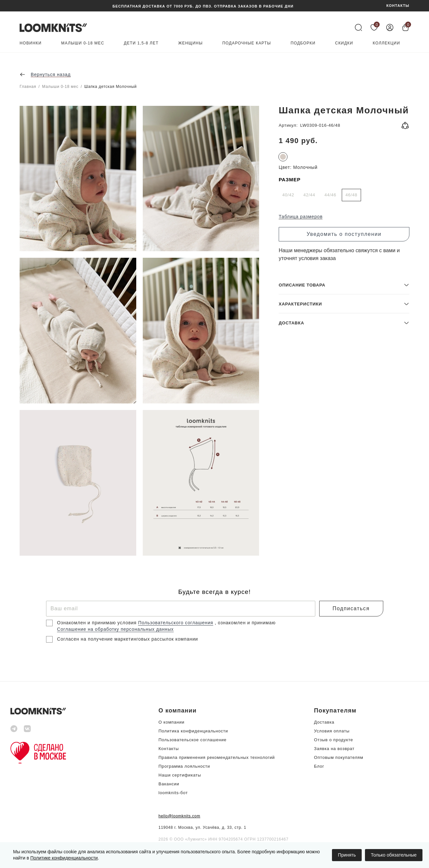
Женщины (190, 43)
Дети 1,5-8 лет (141, 43)
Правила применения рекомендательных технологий (217, 757)
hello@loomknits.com (179, 816)
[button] (344, 508)
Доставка (324, 722)
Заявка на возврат (334, 749)
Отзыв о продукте (333, 740)
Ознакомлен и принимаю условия (98, 623)
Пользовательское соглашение (192, 740)
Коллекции (387, 43)
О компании (172, 722)
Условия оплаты (332, 731)
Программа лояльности (184, 766)
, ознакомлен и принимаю (245, 623)
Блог (319, 766)
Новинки (31, 43)
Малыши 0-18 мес (83, 43)
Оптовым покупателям (339, 757)
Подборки (303, 43)
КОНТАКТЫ (398, 6)
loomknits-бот (173, 793)
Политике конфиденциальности (64, 858)
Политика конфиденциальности (193, 731)
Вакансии (169, 784)
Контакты (169, 749)
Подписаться (351, 608)
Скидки (344, 43)
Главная (28, 87)
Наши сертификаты (180, 775)
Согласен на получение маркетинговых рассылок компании (128, 639)
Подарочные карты (247, 43)
